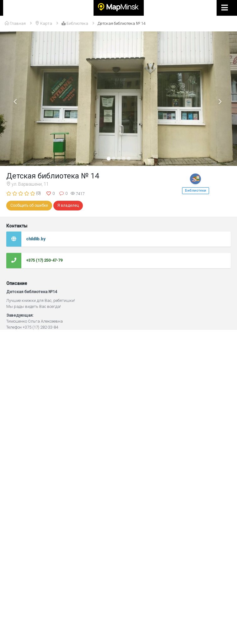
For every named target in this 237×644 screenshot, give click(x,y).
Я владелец (68, 205)
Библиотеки (196, 191)
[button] (18, 99)
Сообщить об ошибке (29, 205)
